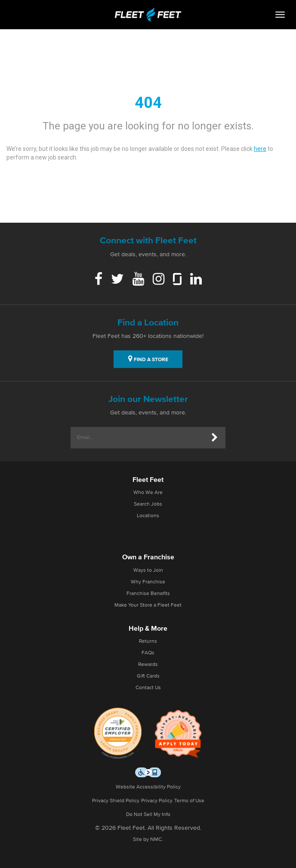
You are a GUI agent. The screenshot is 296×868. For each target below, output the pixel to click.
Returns (148, 641)
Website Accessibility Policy (148, 787)
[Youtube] (138, 280)
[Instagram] (159, 280)
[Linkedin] (196, 280)
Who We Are (148, 493)
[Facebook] (99, 280)
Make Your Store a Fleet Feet (148, 605)
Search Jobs (148, 504)
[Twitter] (117, 280)
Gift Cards (148, 676)
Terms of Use (189, 801)
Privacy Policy (157, 801)
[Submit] (215, 438)
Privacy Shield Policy (116, 801)
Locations (148, 516)
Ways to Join (148, 570)
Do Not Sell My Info (148, 815)
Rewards (148, 665)
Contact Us (148, 688)
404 (148, 103)
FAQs (148, 653)
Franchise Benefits (148, 594)
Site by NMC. (148, 840)
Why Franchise (148, 582)
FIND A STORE (148, 359)
